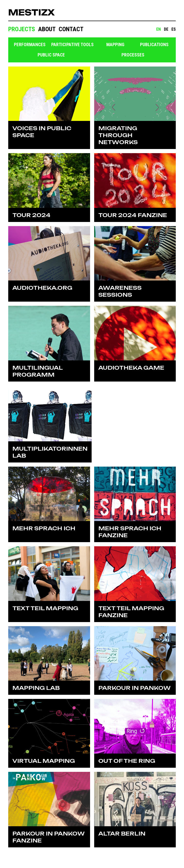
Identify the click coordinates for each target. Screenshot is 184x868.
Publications (154, 45)
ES (174, 29)
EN (159, 29)
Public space (51, 55)
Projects (22, 29)
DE (166, 29)
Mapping (115, 45)
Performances (30, 45)
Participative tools (72, 45)
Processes (133, 55)
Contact (71, 29)
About (47, 29)
